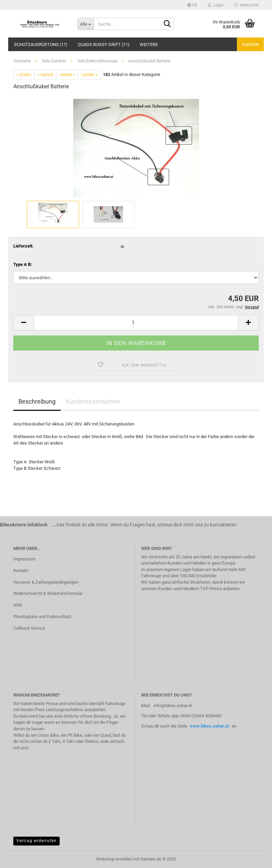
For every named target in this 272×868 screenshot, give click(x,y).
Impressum (24, 559)
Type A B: (23, 264)
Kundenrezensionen (93, 401)
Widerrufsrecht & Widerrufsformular (48, 593)
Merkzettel (246, 5)
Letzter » (90, 74)
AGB (18, 605)
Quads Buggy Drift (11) (104, 44)
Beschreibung (37, 401)
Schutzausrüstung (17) (41, 44)
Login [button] (216, 5)
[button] (192, 5)
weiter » (67, 74)
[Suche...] (86, 24)
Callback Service (29, 628)
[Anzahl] (136, 323)
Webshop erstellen (114, 859)
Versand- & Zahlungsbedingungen (46, 582)
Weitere (149, 44)
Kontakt (21, 571)
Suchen (250, 44)
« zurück (46, 74)
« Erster (24, 74)
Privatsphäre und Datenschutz (42, 617)
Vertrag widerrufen (36, 841)
